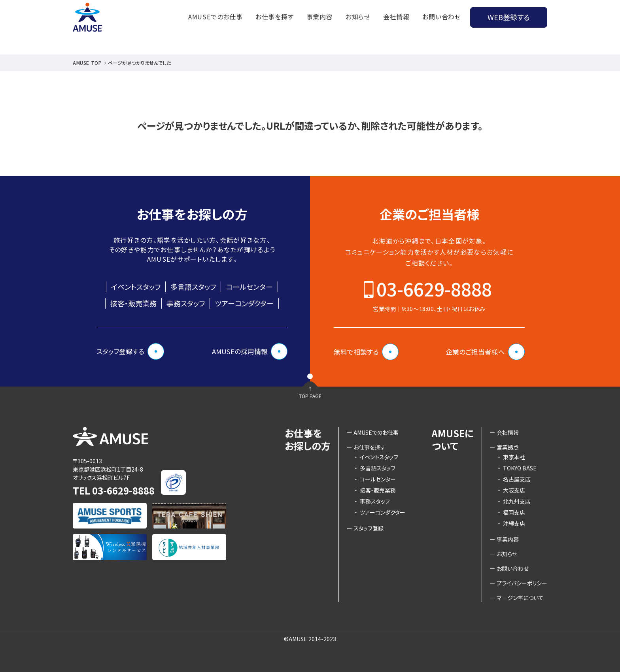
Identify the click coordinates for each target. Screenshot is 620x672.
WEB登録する (509, 17)
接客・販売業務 (133, 303)
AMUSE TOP (87, 63)
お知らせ (358, 17)
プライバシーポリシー (522, 583)
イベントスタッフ (136, 287)
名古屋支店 (514, 479)
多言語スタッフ (193, 287)
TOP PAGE (310, 403)
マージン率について (520, 598)
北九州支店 (514, 501)
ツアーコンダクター (244, 303)
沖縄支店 (511, 523)
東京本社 (511, 457)
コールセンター (249, 287)
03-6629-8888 (434, 289)
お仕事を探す (275, 17)
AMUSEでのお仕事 (215, 17)
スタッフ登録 (369, 528)
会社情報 (396, 17)
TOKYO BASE (517, 468)
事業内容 (320, 17)
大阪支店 (511, 490)
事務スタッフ (186, 303)
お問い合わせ (442, 17)
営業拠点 (508, 447)
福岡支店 (511, 512)
